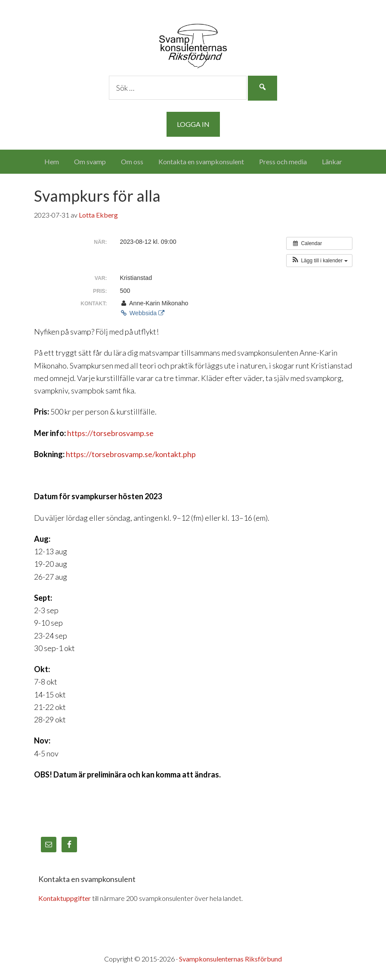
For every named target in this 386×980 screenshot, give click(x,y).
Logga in (193, 124)
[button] (319, 261)
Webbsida (142, 313)
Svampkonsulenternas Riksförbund (193, 43)
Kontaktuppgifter (65, 898)
